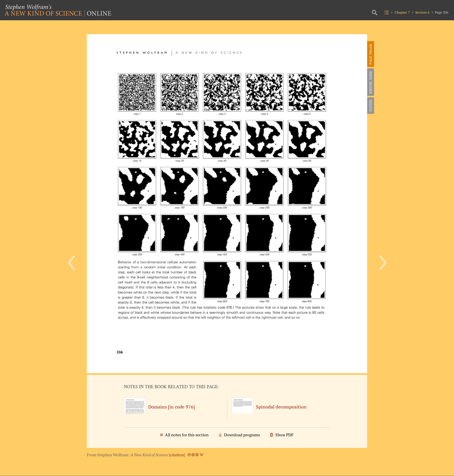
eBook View (370, 82)
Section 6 (422, 12)
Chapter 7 (402, 12)
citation (177, 455)
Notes (370, 106)
